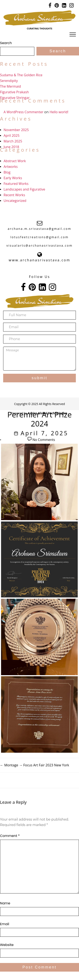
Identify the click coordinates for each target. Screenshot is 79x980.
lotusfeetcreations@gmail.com (39, 237)
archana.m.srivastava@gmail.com (40, 229)
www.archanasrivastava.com (39, 260)
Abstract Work (15, 161)
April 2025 (11, 135)
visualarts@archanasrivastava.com (39, 245)
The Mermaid (10, 86)
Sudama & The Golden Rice (21, 75)
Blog (7, 172)
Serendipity (9, 81)
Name (5, 903)
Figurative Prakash (14, 92)
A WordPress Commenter (23, 112)
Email (5, 924)
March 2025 (13, 141)
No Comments (44, 440)
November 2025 (16, 130)
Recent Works (14, 195)
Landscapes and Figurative (24, 189)
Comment (10, 836)
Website (7, 945)
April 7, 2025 (45, 433)
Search (6, 43)
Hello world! (59, 112)
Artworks (11, 167)
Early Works (13, 178)
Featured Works (16, 184)
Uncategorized (15, 201)
